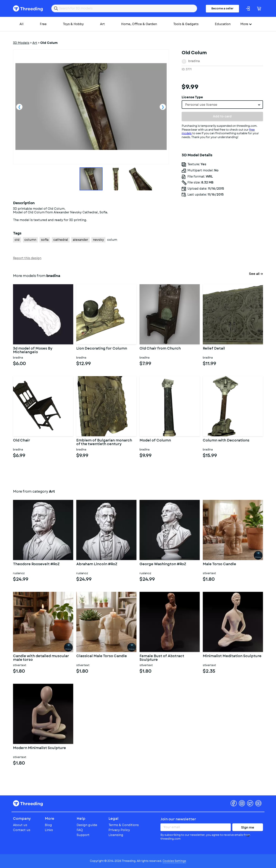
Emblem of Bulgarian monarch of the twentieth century (104, 442)
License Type (192, 97)
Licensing (116, 835)
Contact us (22, 830)
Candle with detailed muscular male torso (41, 658)
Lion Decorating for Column (102, 349)
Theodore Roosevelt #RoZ (36, 564)
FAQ (80, 830)
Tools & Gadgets (186, 24)
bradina (194, 61)
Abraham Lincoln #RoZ (97, 564)
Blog (48, 825)
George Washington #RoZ (163, 564)
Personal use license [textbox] (201, 105)
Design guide (87, 825)
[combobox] (222, 105)
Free (43, 24)
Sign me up (248, 828)
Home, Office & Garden (139, 24)
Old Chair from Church (160, 349)
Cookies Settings (174, 861)
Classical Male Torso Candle (102, 656)
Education (223, 24)
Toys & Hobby (73, 24)
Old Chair (22, 441)
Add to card (222, 116)
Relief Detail (214, 349)
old (17, 240)
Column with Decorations (226, 441)
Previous (19, 107)
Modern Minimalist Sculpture (39, 748)
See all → (256, 274)
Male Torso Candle (219, 564)
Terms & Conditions (124, 825)
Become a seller (222, 8)
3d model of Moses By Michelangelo (33, 350)
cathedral (61, 240)
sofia (45, 240)
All (22, 24)
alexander (80, 240)
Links (49, 830)
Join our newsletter (178, 819)
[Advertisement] (222, 236)
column (30, 240)
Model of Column (155, 441)
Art (102, 24)
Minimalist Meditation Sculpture (232, 656)
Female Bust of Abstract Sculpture (162, 658)
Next (163, 107)
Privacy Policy (119, 830)
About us (20, 825)
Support (83, 835)
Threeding (28, 8)
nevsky (98, 240)
